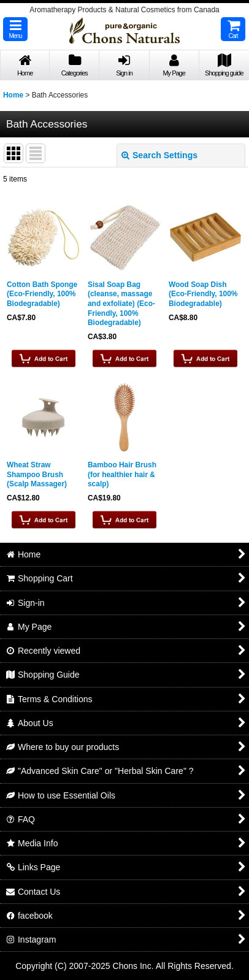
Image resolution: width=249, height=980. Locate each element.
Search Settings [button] (159, 155)
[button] (15, 29)
